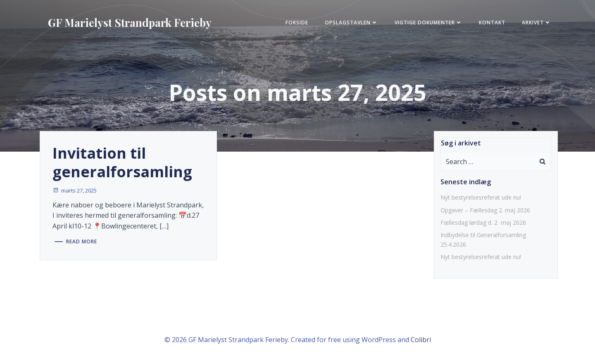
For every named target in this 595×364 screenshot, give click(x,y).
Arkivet (537, 23)
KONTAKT (492, 23)
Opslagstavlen (351, 23)
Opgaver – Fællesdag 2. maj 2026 (485, 210)
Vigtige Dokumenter (428, 23)
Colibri (421, 340)
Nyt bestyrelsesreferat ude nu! (481, 197)
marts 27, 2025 (75, 190)
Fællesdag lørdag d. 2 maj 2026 (483, 222)
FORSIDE (297, 23)
